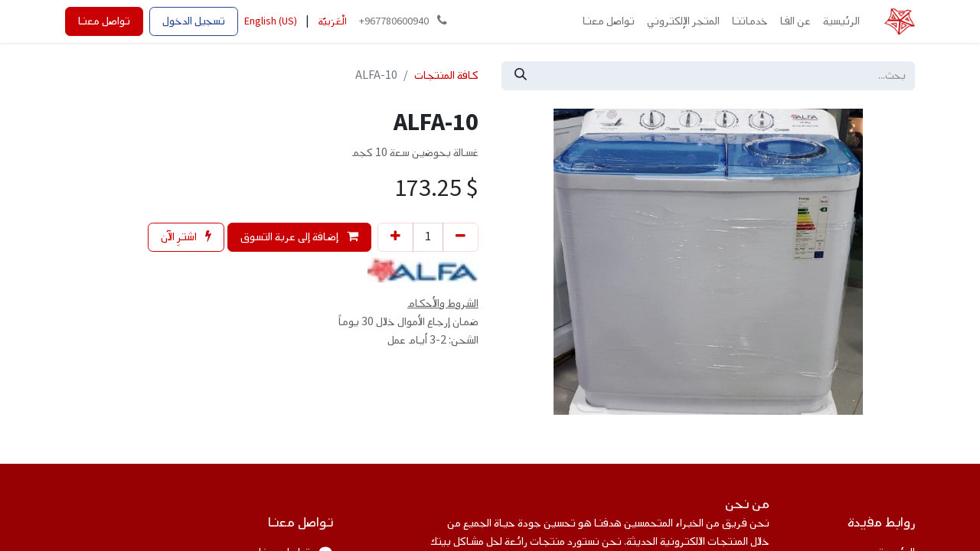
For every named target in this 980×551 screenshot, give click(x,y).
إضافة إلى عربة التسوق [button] (299, 237)
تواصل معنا (104, 21)
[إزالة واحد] (461, 237)
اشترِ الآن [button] (186, 237)
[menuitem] (841, 21)
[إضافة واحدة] (395, 237)
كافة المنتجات (446, 75)
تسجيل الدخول (194, 21)
